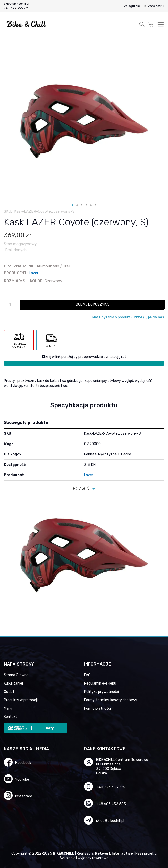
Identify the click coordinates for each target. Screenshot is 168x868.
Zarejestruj (156, 6)
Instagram (24, 796)
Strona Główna (16, 675)
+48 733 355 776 (16, 8)
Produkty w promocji (21, 700)
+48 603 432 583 (111, 804)
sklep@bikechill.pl (16, 4)
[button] (73, 205)
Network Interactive (114, 853)
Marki (8, 708)
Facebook (23, 763)
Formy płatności (97, 708)
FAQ (87, 675)
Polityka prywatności (101, 692)
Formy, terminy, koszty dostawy (111, 700)
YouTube (22, 779)
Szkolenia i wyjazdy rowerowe (84, 858)
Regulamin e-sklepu (100, 683)
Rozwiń (81, 489)
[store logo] (27, 24)
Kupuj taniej (13, 683)
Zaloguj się (132, 6)
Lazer (33, 273)
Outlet (9, 692)
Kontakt (11, 717)
